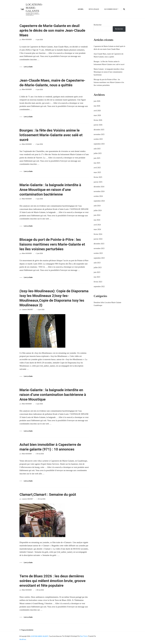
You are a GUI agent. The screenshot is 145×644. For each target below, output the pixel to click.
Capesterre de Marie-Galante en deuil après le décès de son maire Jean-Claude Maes (52, 30)
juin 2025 (97, 158)
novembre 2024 (99, 191)
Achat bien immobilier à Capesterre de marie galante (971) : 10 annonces (50, 447)
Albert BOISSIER (27, 40)
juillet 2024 (98, 210)
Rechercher (98, 25)
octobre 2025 (98, 139)
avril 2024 (97, 225)
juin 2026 (97, 101)
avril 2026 (97, 111)
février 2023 (98, 282)
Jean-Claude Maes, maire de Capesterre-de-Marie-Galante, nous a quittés (52, 83)
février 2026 (98, 120)
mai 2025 (97, 163)
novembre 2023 (99, 248)
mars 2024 (97, 229)
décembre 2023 (99, 244)
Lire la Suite (28, 67)
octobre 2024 (98, 196)
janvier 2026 (98, 125)
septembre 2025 (99, 144)
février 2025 (98, 177)
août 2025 (97, 149)
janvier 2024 (98, 239)
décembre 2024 (99, 187)
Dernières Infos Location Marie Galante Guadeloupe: (107, 304)
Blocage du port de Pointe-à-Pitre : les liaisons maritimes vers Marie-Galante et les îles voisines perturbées (52, 244)
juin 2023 (97, 272)
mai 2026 (97, 106)
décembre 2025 (99, 130)
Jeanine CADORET (28, 310)
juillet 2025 (98, 153)
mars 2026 (97, 115)
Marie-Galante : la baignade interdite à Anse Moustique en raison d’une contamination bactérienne (50, 190)
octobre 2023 (98, 253)
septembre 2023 (99, 258)
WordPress (23, 639)
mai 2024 (97, 220)
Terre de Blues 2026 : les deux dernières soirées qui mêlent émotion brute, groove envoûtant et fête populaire (52, 581)
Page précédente (26, 630)
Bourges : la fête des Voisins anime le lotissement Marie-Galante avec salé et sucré (51, 135)
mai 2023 (97, 277)
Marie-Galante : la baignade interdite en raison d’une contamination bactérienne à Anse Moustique (53, 395)
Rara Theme (84, 636)
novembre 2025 (99, 134)
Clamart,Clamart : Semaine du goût (48, 494)
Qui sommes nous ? (111, 9)
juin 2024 (97, 215)
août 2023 (97, 263)
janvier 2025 (98, 182)
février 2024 (98, 234)
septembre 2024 (99, 201)
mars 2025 (97, 172)
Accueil (81, 9)
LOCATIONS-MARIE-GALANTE (34, 8)
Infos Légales (94, 9)
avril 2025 (97, 168)
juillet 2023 (98, 267)
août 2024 (97, 206)
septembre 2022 (99, 287)
